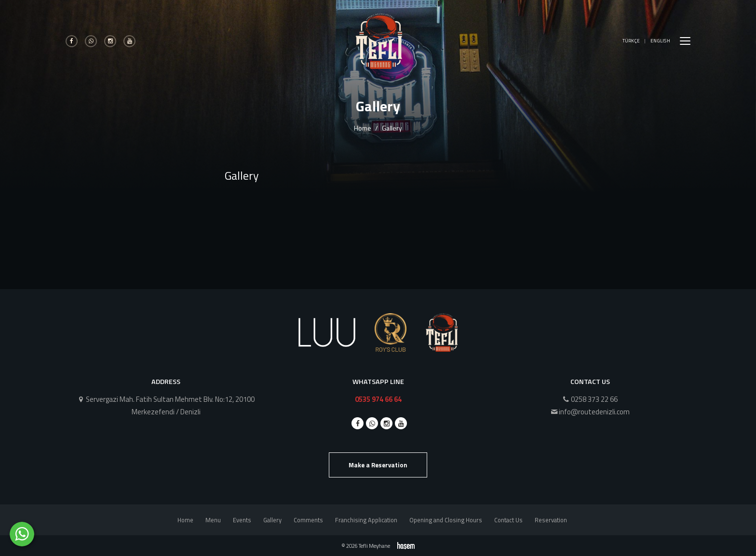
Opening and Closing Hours (446, 520)
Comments (308, 520)
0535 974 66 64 (378, 399)
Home (363, 128)
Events (242, 520)
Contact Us (508, 520)
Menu (213, 520)
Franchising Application (366, 520)
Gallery (272, 520)
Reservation (551, 520)
